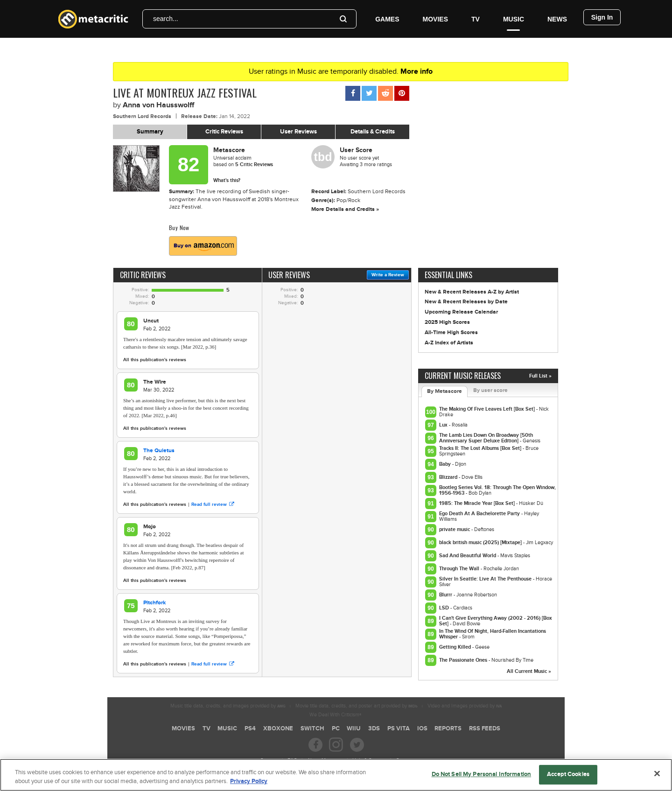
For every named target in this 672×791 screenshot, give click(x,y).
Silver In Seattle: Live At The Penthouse (486, 579)
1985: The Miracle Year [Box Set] (478, 503)
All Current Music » (529, 671)
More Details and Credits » (345, 209)
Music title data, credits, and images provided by (228, 706)
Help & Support (369, 760)
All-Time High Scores (451, 332)
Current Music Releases (463, 376)
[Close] (657, 777)
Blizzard (449, 477)
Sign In (602, 17)
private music (455, 529)
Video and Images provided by (465, 706)
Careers (269, 760)
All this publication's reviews (155, 360)
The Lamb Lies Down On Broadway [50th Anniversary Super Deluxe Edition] (486, 438)
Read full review (213, 504)
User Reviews (298, 132)
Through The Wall (460, 569)
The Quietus (159, 451)
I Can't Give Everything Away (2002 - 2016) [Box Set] (496, 621)
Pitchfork (154, 603)
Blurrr (446, 595)
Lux (444, 425)
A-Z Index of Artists (449, 343)
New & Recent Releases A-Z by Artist (472, 292)
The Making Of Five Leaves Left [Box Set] (488, 409)
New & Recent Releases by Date (466, 302)
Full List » (540, 376)
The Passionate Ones (464, 660)
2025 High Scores (447, 322)
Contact (404, 760)
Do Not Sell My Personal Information (482, 777)
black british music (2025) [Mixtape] (481, 542)
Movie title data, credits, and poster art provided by (357, 706)
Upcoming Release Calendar (461, 312)
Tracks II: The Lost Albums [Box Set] (481, 448)
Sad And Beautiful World (468, 556)
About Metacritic (325, 760)
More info (416, 71)
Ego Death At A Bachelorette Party (480, 514)
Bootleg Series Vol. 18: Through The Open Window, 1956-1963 (497, 490)
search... (166, 19)
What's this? (227, 180)
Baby (446, 464)
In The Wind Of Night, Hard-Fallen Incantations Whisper (493, 634)
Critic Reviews (224, 132)
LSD (445, 608)
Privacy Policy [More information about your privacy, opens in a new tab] (249, 784)
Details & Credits (373, 132)
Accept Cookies (568, 777)
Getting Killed (456, 647)
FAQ (292, 760)
